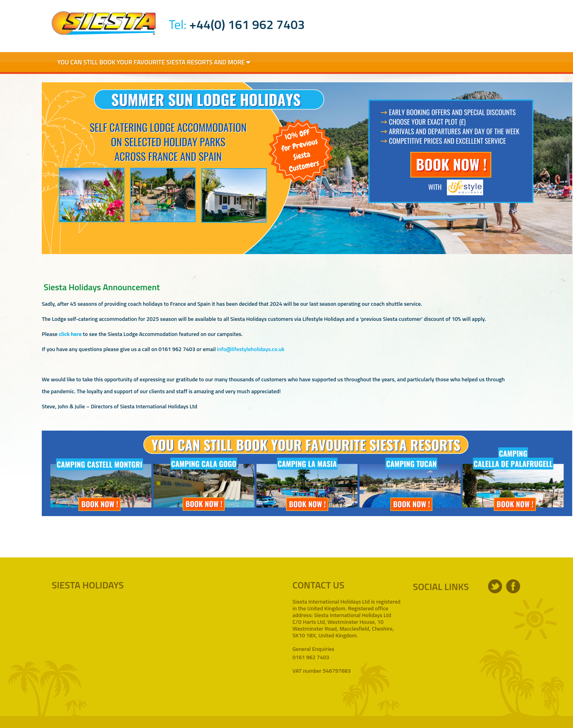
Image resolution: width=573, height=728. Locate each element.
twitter (495, 586)
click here (70, 334)
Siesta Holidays (104, 23)
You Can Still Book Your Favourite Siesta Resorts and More (154, 62)
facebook (513, 586)
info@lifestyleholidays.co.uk (250, 349)
